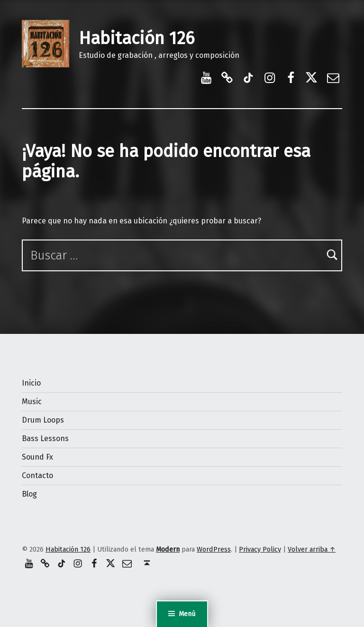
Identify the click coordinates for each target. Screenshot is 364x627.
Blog (29, 494)
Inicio (31, 383)
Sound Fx (37, 457)
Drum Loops (43, 420)
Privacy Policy (260, 549)
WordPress (214, 549)
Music (32, 401)
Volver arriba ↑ (312, 549)
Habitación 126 (136, 38)
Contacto (37, 475)
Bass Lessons (45, 438)
